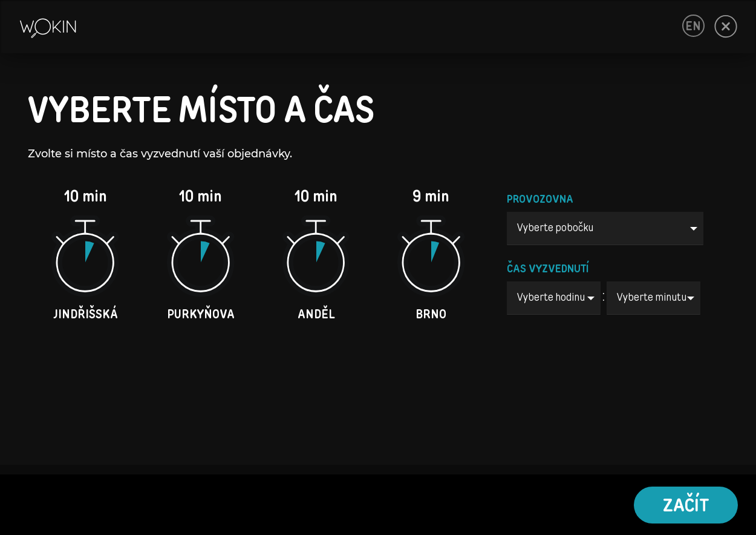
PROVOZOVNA (540, 200)
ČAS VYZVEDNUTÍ (548, 269)
